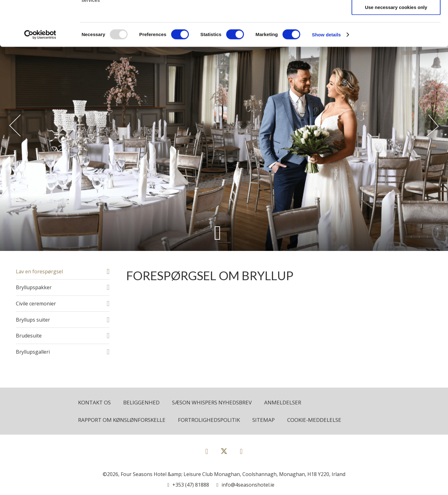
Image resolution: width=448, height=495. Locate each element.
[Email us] (245, 485)
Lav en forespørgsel (39, 271)
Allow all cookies (396, 15)
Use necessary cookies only (396, 52)
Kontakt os (94, 402)
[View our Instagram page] (241, 451)
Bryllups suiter (33, 320)
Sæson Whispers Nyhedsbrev (212, 402)
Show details (327, 80)
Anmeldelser (283, 402)
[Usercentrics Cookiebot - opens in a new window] (40, 80)
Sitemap (264, 420)
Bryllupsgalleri (33, 352)
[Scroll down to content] (218, 233)
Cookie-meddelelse (314, 420)
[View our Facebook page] (207, 451)
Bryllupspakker (34, 287)
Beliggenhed (141, 402)
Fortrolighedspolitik (209, 420)
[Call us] (188, 485)
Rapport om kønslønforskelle (122, 420)
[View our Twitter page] (224, 454)
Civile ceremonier (36, 304)
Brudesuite (29, 336)
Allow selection (396, 34)
